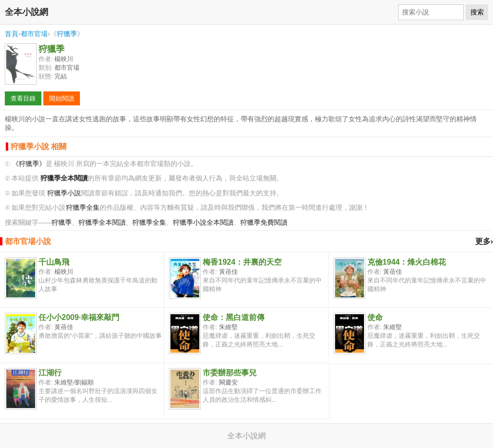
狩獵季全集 (83, 208)
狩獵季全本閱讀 (102, 223)
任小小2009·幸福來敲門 (79, 317)
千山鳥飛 (54, 262)
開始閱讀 (62, 98)
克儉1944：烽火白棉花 (407, 262)
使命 (375, 317)
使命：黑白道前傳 (234, 317)
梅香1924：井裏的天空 (242, 262)
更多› (484, 241)
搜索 (477, 12)
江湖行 (50, 373)
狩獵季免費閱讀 (264, 223)
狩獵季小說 (64, 193)
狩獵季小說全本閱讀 (203, 223)
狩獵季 (67, 34)
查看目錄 (23, 98)
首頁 (12, 34)
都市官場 (34, 34)
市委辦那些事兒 (230, 373)
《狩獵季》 (29, 164)
